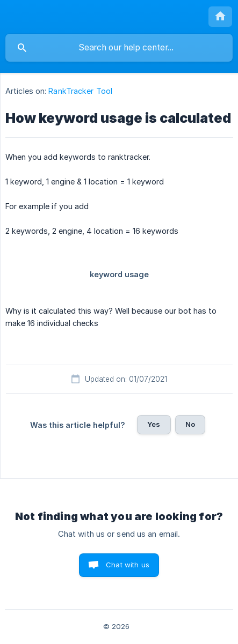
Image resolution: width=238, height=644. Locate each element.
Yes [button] (154, 424)
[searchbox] (119, 48)
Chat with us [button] (128, 565)
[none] (220, 17)
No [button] (190, 424)
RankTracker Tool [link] (80, 91)
